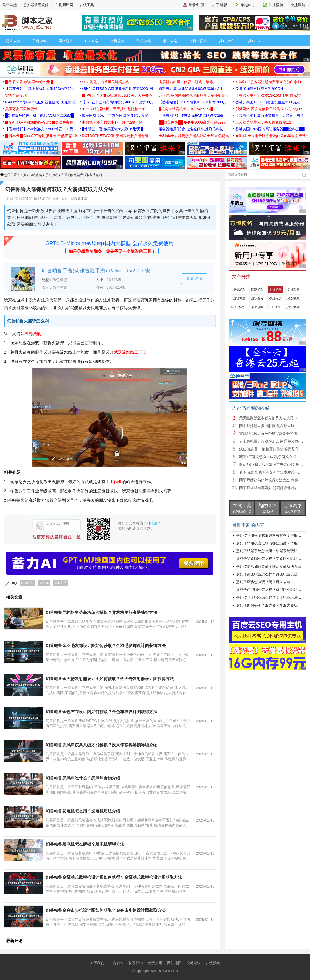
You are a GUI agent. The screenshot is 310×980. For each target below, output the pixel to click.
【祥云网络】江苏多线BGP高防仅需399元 (193, 116)
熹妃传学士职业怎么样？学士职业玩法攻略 (270, 598)
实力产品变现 (16, 95)
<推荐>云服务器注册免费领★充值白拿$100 (270, 82)
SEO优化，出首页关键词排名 (106, 82)
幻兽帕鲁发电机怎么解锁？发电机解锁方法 (85, 844)
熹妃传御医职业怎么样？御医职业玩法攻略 (270, 574)
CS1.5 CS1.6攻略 (275, 307)
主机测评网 (64, 5)
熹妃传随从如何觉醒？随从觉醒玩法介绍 (269, 567)
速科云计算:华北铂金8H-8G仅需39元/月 (191, 89)
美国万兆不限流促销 (21, 109)
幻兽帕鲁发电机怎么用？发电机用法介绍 (83, 811)
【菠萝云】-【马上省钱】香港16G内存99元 (40, 89)
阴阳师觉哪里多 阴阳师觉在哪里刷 (267, 426)
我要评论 (79, 199)
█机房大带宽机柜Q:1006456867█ (186, 109)
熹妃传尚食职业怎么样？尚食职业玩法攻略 (270, 559)
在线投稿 (213, 963)
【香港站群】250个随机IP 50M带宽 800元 (193, 102)
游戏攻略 (13, 41)
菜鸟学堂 (10, 5)
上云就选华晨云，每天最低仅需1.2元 (265, 122)
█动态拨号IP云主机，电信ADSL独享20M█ (39, 116)
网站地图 (174, 963)
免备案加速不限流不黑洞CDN (259, 89)
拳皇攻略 (170, 41)
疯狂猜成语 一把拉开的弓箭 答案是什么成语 (274, 449)
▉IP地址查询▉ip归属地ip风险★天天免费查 (117, 95)
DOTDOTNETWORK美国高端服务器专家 (115, 136)
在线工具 (87, 5)
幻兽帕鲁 (27, 583)
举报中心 (248, 5)
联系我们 (136, 963)
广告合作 (117, 963)
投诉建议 (193, 963)
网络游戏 (66, 41)
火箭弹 (44, 583)
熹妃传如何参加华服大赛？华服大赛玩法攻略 (272, 605)
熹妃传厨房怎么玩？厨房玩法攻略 (263, 582)
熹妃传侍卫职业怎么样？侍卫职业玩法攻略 (270, 590)
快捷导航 (300, 5)
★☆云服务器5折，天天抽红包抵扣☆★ (114, 109)
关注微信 (276, 5)
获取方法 (60, 583)
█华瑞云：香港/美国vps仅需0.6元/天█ (113, 129)
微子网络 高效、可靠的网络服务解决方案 (115, 116)
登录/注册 (196, 5)
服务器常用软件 (36, 5)
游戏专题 (239, 298)
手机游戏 (40, 41)
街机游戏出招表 (239, 307)
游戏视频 (293, 298)
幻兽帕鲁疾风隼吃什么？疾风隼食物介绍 (83, 778)
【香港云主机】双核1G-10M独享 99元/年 (268, 95)
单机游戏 (144, 41)
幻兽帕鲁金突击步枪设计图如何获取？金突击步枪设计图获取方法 (106, 910)
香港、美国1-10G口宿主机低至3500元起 (268, 102)
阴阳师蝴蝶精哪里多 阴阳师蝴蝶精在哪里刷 (274, 488)
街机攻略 (117, 41)
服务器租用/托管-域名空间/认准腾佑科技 (191, 129)
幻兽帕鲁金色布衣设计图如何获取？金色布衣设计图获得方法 (102, 712)
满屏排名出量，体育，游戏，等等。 (188, 82)
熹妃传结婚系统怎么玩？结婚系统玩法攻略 (270, 551)
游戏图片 (257, 298)
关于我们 (97, 963)
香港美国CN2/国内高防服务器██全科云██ (270, 129)
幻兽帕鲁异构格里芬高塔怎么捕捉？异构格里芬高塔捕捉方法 (102, 613)
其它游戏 (226, 41)
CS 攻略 (92, 41)
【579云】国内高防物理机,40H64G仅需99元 (118, 102)
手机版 (222, 5)
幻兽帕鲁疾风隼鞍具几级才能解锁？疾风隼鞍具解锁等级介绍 (102, 745)
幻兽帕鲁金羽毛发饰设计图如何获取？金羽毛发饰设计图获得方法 (106, 646)
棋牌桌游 (275, 298)
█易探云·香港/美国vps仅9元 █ (29, 82)
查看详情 (194, 279)
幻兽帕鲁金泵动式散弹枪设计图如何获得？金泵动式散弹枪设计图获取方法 (114, 877)
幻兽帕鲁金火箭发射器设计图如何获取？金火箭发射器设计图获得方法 (110, 679)
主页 (23, 175)
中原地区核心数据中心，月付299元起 (112, 122)
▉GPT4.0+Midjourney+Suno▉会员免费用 (39, 122)
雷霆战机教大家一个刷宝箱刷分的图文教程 (274, 434)
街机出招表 (198, 41)
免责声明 (155, 963)
